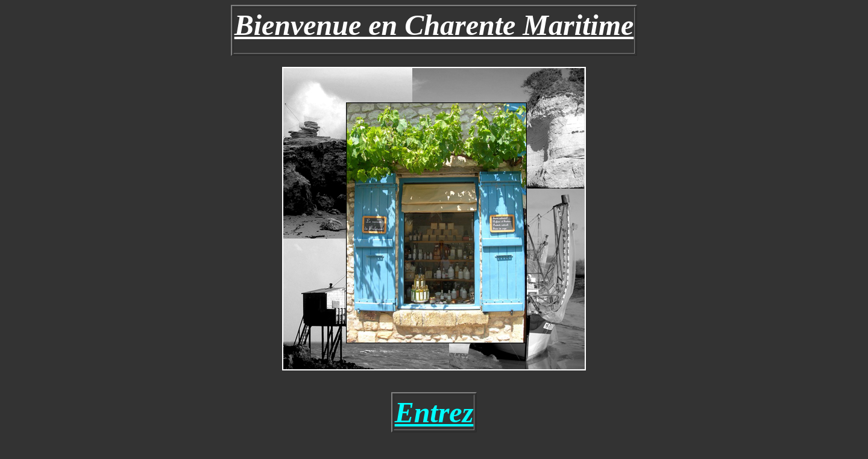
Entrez (434, 412)
